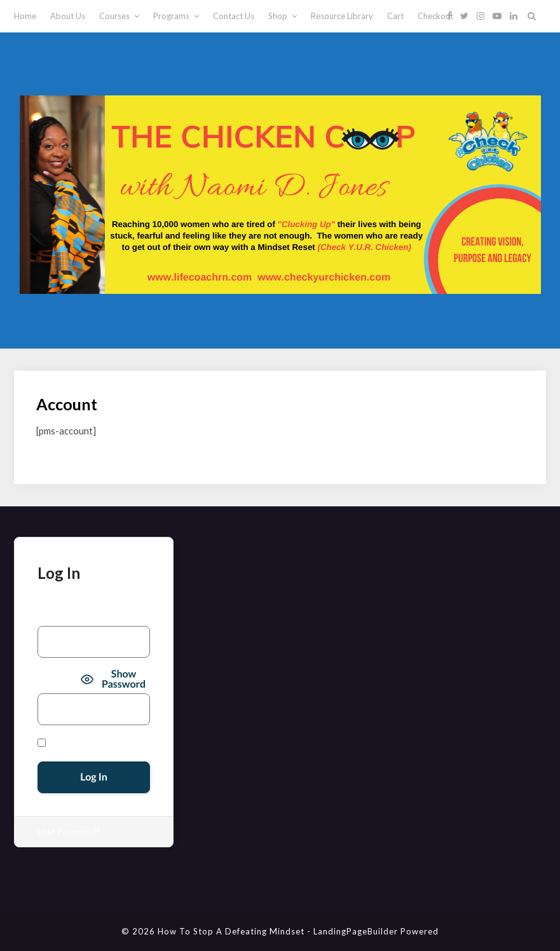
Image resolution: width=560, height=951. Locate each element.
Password (57, 680)
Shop (278, 16)
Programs (171, 16)
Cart (395, 16)
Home (25, 16)
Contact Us (234, 16)
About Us (68, 16)
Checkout (435, 16)
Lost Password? (69, 831)
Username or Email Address (92, 615)
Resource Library (342, 16)
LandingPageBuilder (356, 931)
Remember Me (70, 743)
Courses (114, 16)
